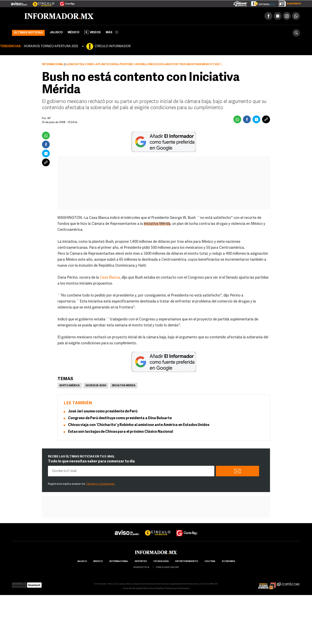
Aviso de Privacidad (133, 589)
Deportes (141, 561)
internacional (119, 561)
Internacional (53, 64)
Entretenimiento (187, 561)
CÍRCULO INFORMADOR (113, 46)
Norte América (70, 386)
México (74, 33)
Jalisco (56, 33)
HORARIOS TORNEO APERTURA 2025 (51, 46)
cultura (210, 561)
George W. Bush (96, 386)
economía (228, 561)
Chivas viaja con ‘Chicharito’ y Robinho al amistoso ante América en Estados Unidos (139, 425)
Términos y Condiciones (100, 484)
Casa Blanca (110, 278)
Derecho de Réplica (154, 589)
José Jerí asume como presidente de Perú (103, 412)
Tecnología (161, 561)
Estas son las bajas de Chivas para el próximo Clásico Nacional (121, 432)
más (112, 33)
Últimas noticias (28, 33)
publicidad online (167, 567)
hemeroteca (141, 567)
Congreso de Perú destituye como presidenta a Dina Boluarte (120, 418)
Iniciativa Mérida (124, 386)
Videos (93, 32)
